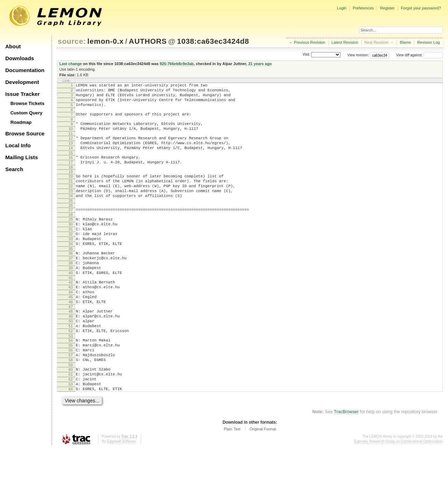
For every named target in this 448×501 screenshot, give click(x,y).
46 (71, 338)
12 (71, 147)
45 (71, 332)
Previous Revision (310, 42)
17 (71, 175)
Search (14, 169)
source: (72, 41)
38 (71, 291)
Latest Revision (345, 42)
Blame (405, 42)
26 (71, 224)
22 (71, 202)
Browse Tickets (27, 103)
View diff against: (419, 55)
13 (71, 153)
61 (71, 423)
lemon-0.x (106, 41)
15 (71, 164)
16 (71, 169)
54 (71, 382)
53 (71, 378)
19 (71, 185)
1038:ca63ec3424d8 (213, 41)
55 (71, 388)
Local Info (18, 145)
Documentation (25, 70)
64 (71, 440)
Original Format (263, 481)
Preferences (363, 8)
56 (71, 394)
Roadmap (21, 122)
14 (71, 158)
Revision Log (429, 42)
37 (71, 285)
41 (71, 309)
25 (71, 220)
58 (71, 406)
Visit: (306, 55)
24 (71, 214)
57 (71, 400)
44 (71, 326)
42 (71, 314)
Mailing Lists (22, 157)
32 (71, 257)
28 (71, 235)
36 (71, 280)
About (13, 46)
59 (71, 412)
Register (387, 8)
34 (71, 269)
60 (71, 417)
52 (71, 372)
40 (71, 303)
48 (71, 348)
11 (71, 142)
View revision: (358, 55)
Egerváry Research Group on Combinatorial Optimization (398, 494)
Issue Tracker (22, 94)
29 (71, 239)
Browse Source (25, 133)
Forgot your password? (421, 8)
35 (71, 275)
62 (71, 429)
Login (341, 8)
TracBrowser (346, 464)
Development (22, 82)
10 (71, 136)
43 (71, 320)
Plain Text (232, 481)
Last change (71, 64)
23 (71, 208)
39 (71, 297)
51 (71, 366)
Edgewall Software (121, 494)
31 (71, 251)
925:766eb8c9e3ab (177, 64)
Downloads (20, 58)
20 (71, 190)
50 (71, 360)
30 (71, 245)
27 (71, 229)
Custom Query (27, 113)
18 (71, 181)
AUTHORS (148, 41)
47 (71, 344)
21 (71, 196)
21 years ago (260, 64)
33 (71, 263)
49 (71, 354)
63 (71, 435)
